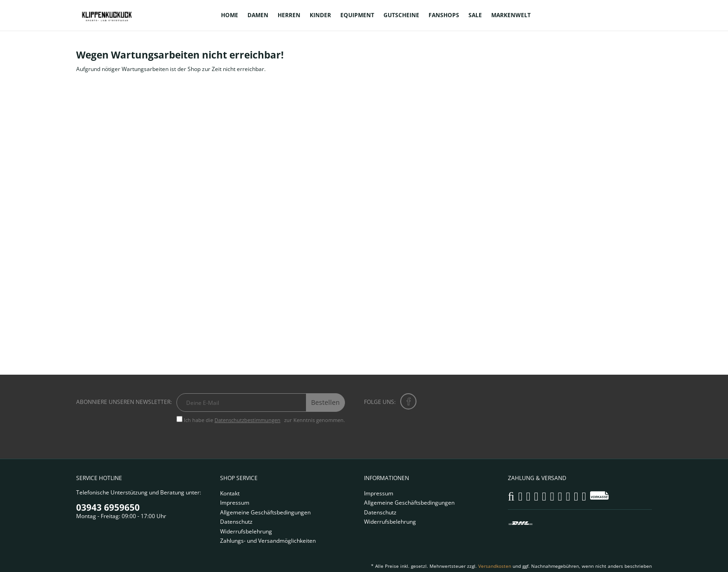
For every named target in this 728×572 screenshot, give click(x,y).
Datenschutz (236, 522)
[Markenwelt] (511, 15)
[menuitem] (230, 15)
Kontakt (230, 493)
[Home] (230, 15)
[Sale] (475, 15)
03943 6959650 (108, 507)
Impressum (235, 503)
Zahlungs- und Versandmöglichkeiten (268, 541)
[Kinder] (320, 15)
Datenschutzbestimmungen (247, 420)
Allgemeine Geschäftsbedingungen (265, 512)
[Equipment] (357, 15)
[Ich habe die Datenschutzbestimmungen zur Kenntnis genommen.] (179, 419)
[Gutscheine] (401, 15)
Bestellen (325, 402)
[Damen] (258, 15)
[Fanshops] (444, 15)
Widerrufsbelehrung (246, 531)
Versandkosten (495, 566)
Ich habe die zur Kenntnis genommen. (264, 420)
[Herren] (289, 15)
